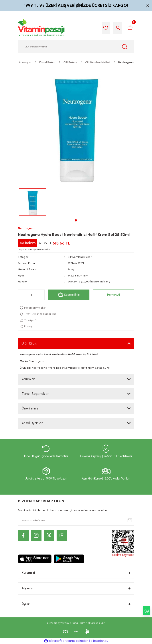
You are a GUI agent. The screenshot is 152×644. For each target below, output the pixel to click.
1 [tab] (76, 220)
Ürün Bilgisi (29, 343)
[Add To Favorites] (76, 308)
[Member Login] (118, 28)
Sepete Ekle (69, 295)
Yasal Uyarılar (32, 423)
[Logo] (41, 28)
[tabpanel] (33, 202)
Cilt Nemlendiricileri (80, 257)
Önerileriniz (30, 408)
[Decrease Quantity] (24, 295)
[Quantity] (31, 295)
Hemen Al (114, 295)
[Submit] (130, 520)
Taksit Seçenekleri (35, 394)
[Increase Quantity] (38, 295)
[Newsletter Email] (76, 520)
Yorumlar (28, 379)
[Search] (76, 47)
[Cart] (130, 28)
